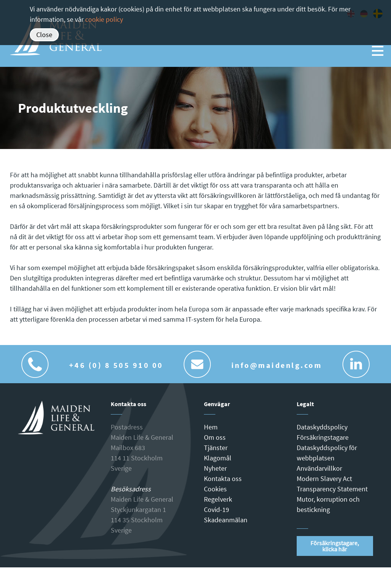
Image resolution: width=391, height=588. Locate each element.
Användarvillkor (319, 468)
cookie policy (104, 19)
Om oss (215, 437)
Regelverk (218, 499)
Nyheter (215, 468)
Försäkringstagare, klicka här (335, 546)
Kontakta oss (223, 479)
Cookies (215, 489)
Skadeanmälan (226, 520)
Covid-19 (217, 509)
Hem (211, 427)
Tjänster (216, 448)
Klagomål (218, 458)
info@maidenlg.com (277, 365)
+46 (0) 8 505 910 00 (116, 365)
